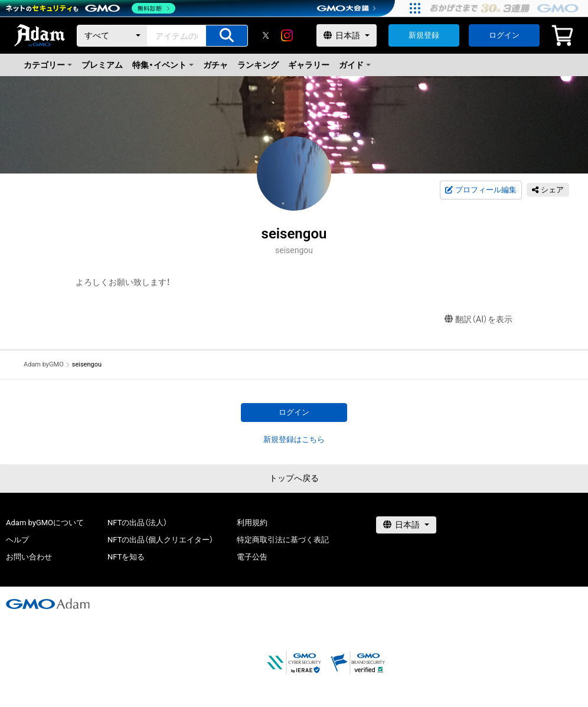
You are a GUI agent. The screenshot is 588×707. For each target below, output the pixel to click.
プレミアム (102, 65)
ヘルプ (17, 540)
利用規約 (252, 523)
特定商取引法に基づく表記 (283, 540)
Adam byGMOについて (45, 523)
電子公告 (252, 557)
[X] (266, 35)
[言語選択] (347, 35)
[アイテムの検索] (227, 36)
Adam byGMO (44, 364)
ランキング (258, 65)
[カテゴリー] (112, 36)
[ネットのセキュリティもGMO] (91, 8)
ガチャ (215, 65)
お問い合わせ (29, 557)
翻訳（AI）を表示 (478, 320)
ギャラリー (309, 65)
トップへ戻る (294, 478)
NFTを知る (126, 557)
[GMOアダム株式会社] (48, 604)
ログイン (504, 35)
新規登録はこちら (294, 439)
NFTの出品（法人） (137, 523)
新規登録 (424, 35)
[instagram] (287, 35)
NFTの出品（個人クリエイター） (160, 540)
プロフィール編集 (481, 190)
